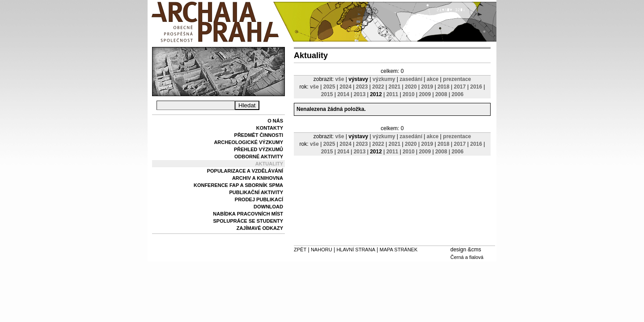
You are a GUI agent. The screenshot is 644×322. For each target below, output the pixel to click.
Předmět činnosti (259, 135)
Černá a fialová (467, 257)
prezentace (457, 79)
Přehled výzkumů (258, 149)
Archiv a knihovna (258, 178)
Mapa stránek (399, 250)
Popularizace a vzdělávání (245, 171)
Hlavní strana (356, 250)
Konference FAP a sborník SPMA (238, 185)
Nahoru (322, 250)
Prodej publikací (259, 199)
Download (268, 207)
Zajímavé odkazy (260, 228)
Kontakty (270, 128)
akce (433, 79)
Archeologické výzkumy (248, 142)
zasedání (411, 79)
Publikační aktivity (256, 192)
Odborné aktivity (259, 157)
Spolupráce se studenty (248, 221)
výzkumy (384, 79)
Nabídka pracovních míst (248, 214)
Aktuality (269, 164)
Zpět (300, 250)
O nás (275, 121)
